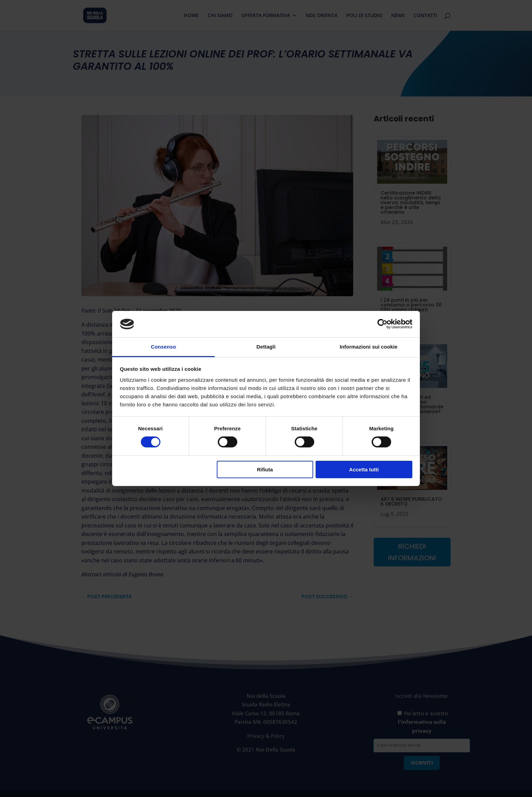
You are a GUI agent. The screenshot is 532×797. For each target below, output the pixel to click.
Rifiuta (265, 469)
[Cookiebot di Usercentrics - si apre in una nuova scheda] (382, 324)
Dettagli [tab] (266, 347)
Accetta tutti (364, 469)
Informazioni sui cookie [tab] (369, 347)
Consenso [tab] (163, 347)
